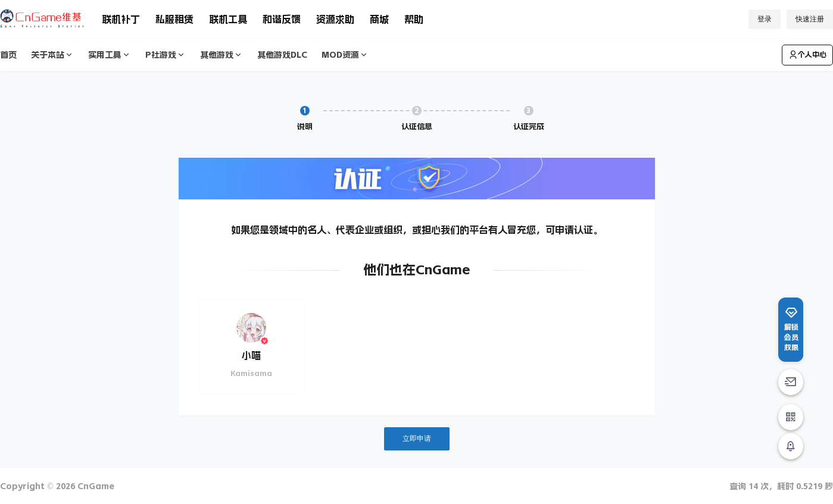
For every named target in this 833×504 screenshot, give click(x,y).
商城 (379, 19)
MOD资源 (345, 55)
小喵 (251, 355)
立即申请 (417, 439)
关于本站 (52, 55)
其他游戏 (221, 55)
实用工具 (110, 55)
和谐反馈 (282, 19)
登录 (765, 19)
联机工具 (228, 19)
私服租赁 (174, 19)
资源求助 (335, 19)
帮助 (414, 19)
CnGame (95, 486)
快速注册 (810, 19)
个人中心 (807, 55)
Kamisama (251, 373)
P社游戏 (166, 55)
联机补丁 (121, 19)
